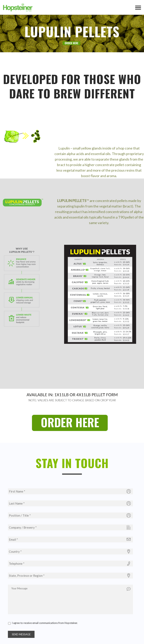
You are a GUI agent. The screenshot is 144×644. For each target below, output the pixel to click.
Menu (138, 7)
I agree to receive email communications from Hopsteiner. (45, 623)
